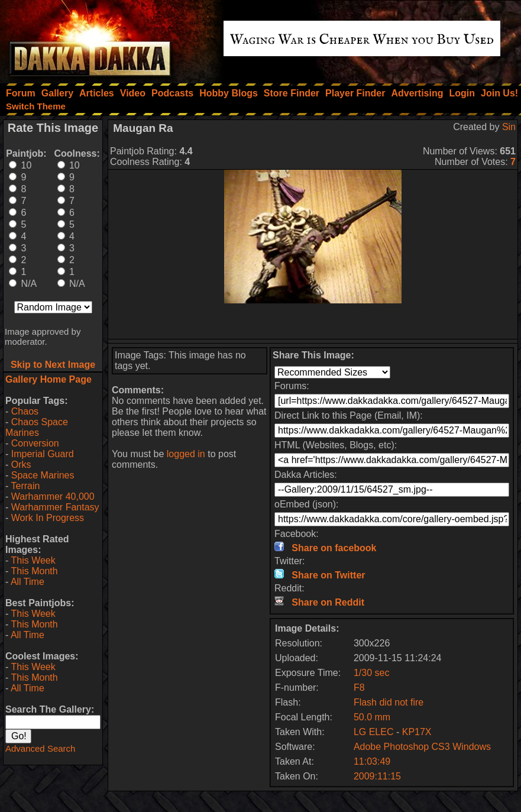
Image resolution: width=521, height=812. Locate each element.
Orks (21, 465)
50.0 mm (372, 717)
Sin (509, 127)
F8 (359, 688)
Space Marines (43, 475)
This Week (33, 560)
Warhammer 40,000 (53, 496)
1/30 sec (371, 673)
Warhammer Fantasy (55, 507)
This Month (34, 571)
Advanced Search (40, 748)
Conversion (35, 443)
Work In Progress (48, 518)
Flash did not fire (389, 702)
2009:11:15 (377, 776)
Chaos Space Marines (37, 427)
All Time (27, 582)
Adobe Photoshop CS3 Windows (422, 747)
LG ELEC (374, 732)
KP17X (417, 732)
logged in (186, 454)
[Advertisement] (313, 321)
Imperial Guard (43, 454)
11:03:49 (372, 761)
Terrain (25, 486)
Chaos (25, 411)
